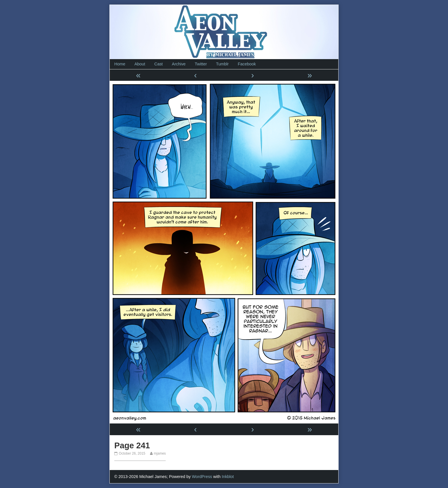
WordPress (202, 477)
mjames (160, 453)
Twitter (201, 64)
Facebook (247, 64)
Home (120, 64)
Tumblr (222, 64)
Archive (179, 64)
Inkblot (228, 477)
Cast (159, 64)
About (140, 64)
